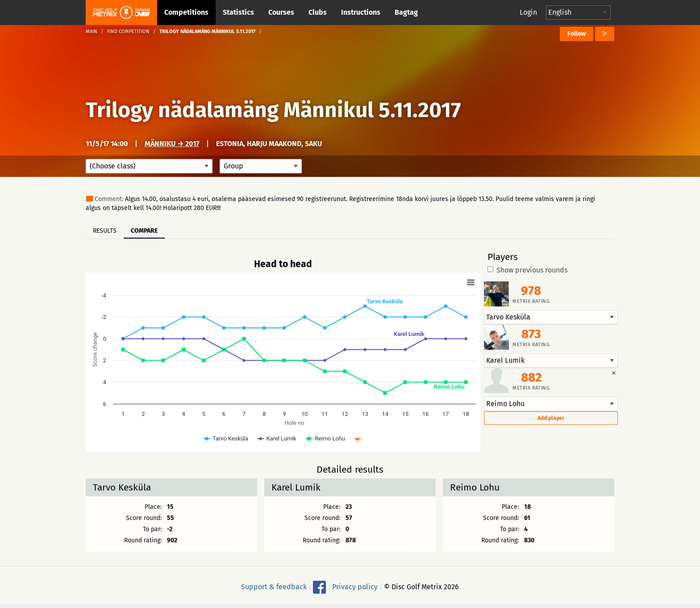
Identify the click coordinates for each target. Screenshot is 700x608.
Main (92, 31)
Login (528, 12)
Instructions (361, 12)
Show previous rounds (527, 270)
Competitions (186, 12)
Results (105, 231)
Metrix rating (531, 301)
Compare (144, 231)
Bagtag (406, 12)
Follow (577, 34)
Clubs (318, 12)
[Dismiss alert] (614, 373)
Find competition (128, 31)
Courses (281, 12)
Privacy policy (355, 587)
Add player (551, 418)
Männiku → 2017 (172, 144)
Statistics (238, 12)
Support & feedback (274, 587)
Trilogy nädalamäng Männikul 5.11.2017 (273, 110)
